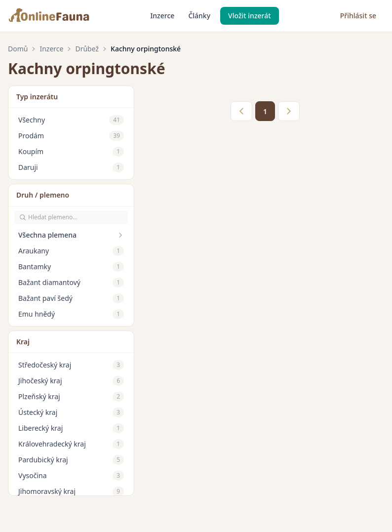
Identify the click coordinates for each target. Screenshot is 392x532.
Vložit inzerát (250, 16)
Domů (18, 49)
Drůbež (87, 49)
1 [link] (265, 111)
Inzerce (162, 16)
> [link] (289, 111)
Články (199, 16)
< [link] (241, 111)
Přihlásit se (358, 16)
